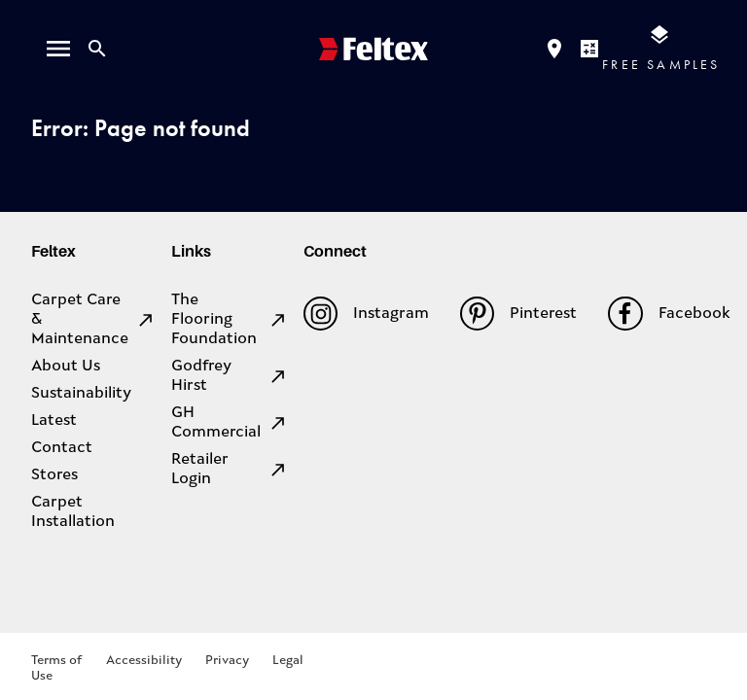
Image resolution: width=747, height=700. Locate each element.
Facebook (669, 314)
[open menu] (58, 49)
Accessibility (144, 661)
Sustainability (81, 394)
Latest (54, 421)
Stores (54, 475)
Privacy (227, 661)
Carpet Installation (73, 512)
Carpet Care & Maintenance (93, 320)
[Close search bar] (97, 49)
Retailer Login (230, 470)
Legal (288, 661)
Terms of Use (56, 668)
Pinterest (518, 314)
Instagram (366, 314)
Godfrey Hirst (230, 376)
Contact (62, 448)
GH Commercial (230, 423)
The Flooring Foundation (230, 320)
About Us (66, 367)
